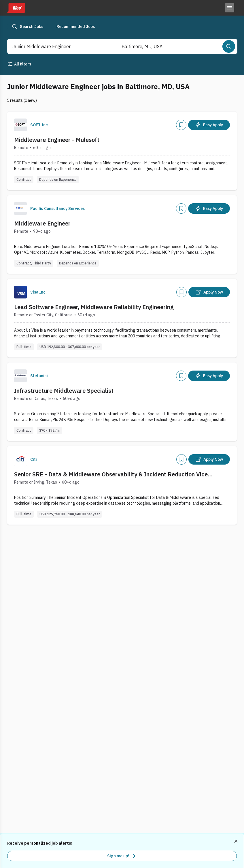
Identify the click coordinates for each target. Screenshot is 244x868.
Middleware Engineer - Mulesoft (57, 140)
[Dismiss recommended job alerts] (237, 841)
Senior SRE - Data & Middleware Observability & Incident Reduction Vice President (111, 474)
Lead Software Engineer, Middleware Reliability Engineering (94, 307)
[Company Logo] (20, 125)
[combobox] (55, 46)
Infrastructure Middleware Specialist (64, 391)
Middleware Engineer (42, 223)
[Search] (229, 46)
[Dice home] (16, 8)
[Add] (181, 125)
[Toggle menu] (230, 8)
